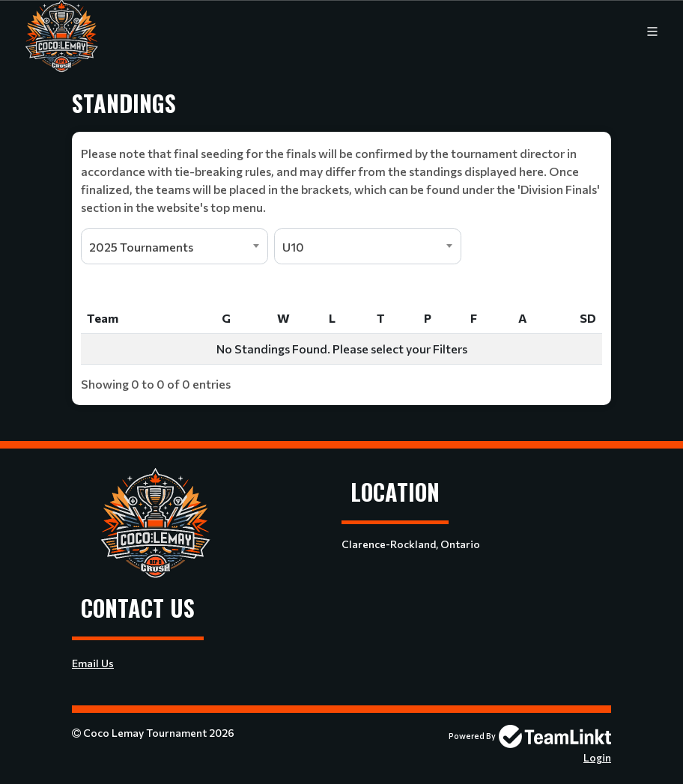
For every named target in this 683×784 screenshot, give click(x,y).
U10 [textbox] (293, 247)
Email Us (93, 663)
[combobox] (174, 246)
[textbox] (341, 180)
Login (597, 757)
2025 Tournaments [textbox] (141, 247)
